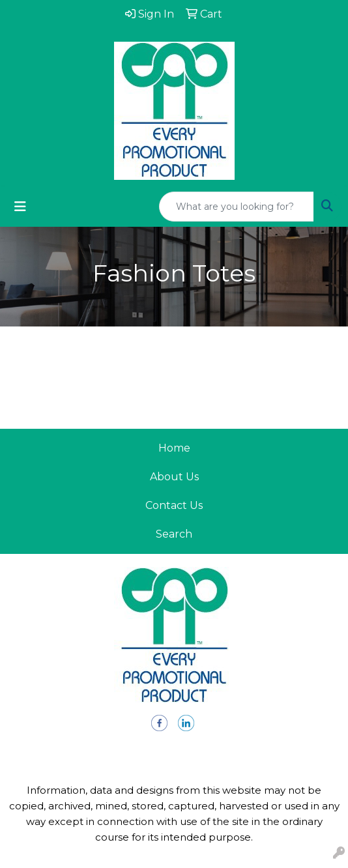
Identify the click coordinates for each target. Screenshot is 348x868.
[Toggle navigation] (20, 207)
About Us (174, 477)
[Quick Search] (237, 207)
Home (174, 448)
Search (174, 534)
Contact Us (174, 505)
